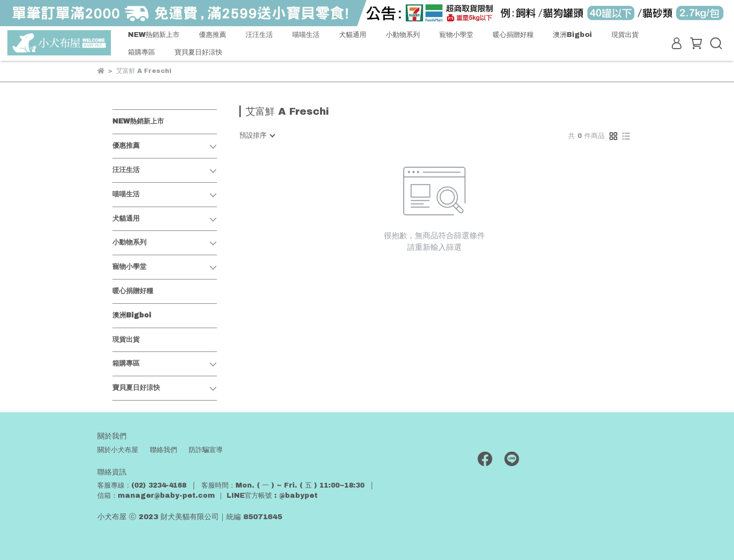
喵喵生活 (306, 35)
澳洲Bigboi (573, 35)
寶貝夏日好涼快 (198, 52)
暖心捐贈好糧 (513, 35)
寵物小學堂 (456, 35)
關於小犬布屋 (118, 450)
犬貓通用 (353, 35)
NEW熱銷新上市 (154, 35)
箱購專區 (142, 52)
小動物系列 (403, 35)
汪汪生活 (259, 35)
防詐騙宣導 (206, 450)
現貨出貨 (625, 35)
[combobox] (257, 136)
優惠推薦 (213, 35)
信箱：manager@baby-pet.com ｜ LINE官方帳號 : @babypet (207, 496)
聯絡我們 (163, 450)
